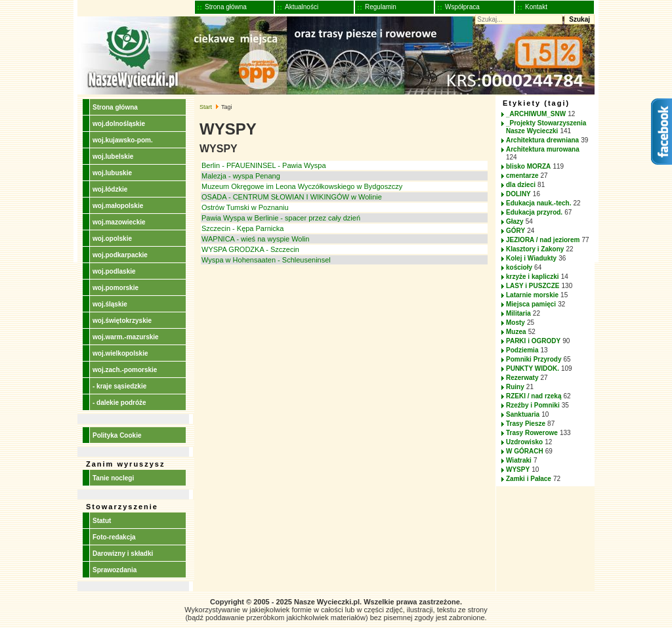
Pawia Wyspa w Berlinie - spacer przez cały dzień (281, 218)
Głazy (515, 221)
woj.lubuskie (112, 173)
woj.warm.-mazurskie (126, 337)
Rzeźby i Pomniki (533, 405)
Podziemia (522, 350)
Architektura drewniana (542, 140)
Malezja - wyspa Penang (241, 176)
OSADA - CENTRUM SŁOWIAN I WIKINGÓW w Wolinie (292, 197)
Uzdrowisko (524, 442)
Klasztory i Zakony (535, 249)
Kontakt (536, 7)
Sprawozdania (115, 570)
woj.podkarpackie (120, 255)
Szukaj (579, 19)
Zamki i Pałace (529, 479)
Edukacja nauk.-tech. (538, 203)
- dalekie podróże (119, 403)
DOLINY (518, 194)
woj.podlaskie (114, 271)
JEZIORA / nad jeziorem (543, 240)
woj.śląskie (110, 304)
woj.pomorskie (115, 288)
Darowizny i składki (123, 554)
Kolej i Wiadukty (531, 258)
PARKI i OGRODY (533, 341)
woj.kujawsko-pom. (123, 140)
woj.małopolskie (118, 206)
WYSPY (518, 470)
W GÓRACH (525, 451)
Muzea (516, 332)
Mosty (515, 323)
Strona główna (226, 7)
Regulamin (381, 7)
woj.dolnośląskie (119, 124)
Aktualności (302, 7)
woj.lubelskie (113, 157)
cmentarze (522, 176)
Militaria (518, 313)
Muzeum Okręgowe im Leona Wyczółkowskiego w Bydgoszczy (302, 186)
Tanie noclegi (113, 478)
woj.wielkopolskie (120, 353)
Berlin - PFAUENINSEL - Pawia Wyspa (264, 165)
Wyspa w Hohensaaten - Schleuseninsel (266, 260)
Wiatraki (519, 460)
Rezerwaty (522, 378)
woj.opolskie (112, 239)
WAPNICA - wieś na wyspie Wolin (255, 239)
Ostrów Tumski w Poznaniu (245, 207)
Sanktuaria (523, 414)
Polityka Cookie (117, 435)
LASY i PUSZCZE (533, 286)
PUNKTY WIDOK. (533, 368)
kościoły (519, 267)
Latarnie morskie (532, 295)
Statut (102, 521)
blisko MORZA (528, 166)
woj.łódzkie (110, 189)
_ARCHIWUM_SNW (536, 114)
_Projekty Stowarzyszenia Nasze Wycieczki (546, 127)
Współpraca (462, 7)
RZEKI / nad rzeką (534, 396)
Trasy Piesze (526, 424)
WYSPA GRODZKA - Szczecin (250, 249)
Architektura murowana (543, 149)
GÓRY (515, 231)
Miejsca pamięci (531, 304)
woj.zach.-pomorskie (125, 370)
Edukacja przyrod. (534, 212)
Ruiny (515, 387)
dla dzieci (521, 185)
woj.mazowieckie (119, 222)
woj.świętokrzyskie (122, 321)
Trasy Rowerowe (532, 433)
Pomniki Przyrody (534, 359)
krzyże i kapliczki (533, 277)
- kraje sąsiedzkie (119, 386)
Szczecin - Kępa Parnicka (242, 228)
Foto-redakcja (114, 537)
